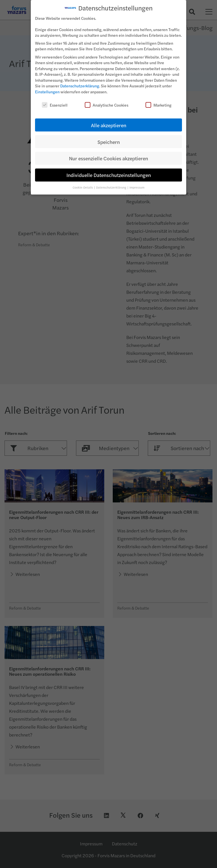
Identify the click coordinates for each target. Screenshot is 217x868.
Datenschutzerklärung (80, 82)
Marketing (159, 101)
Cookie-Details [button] (83, 183)
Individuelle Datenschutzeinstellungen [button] (109, 171)
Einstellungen (47, 88)
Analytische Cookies (107, 101)
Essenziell (55, 101)
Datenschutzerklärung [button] (111, 183)
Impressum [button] (137, 183)
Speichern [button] (109, 138)
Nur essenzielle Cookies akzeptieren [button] (108, 155)
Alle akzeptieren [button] (109, 121)
